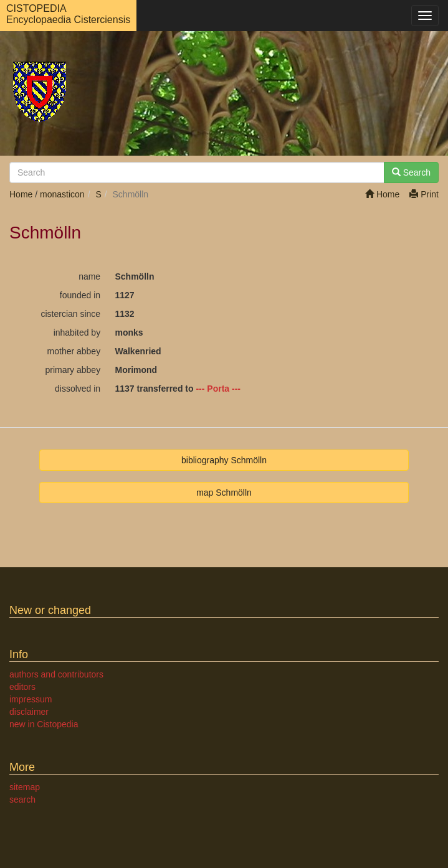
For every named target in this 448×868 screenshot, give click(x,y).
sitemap (25, 787)
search (22, 800)
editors (22, 687)
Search (411, 172)
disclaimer (29, 712)
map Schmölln (224, 493)
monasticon (62, 194)
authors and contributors (56, 674)
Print (424, 194)
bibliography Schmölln (224, 460)
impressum (31, 699)
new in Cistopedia (44, 724)
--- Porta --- (218, 389)
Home (382, 194)
